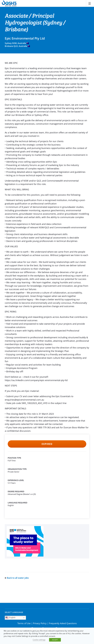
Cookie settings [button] (39, 640)
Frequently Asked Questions (63, 623)
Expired (47, 444)
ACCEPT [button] (55, 640)
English (10, 618)
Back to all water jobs (17, 578)
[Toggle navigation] (90, 3)
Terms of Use (24, 623)
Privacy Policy (40, 623)
